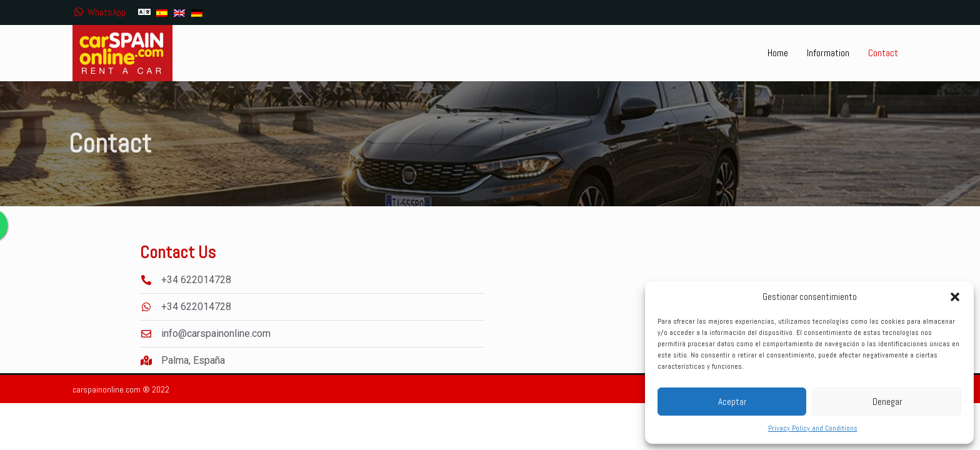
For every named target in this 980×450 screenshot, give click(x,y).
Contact (883, 53)
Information (828, 53)
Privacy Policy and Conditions (813, 428)
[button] (955, 297)
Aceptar (732, 402)
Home (778, 53)
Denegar (887, 402)
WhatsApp (99, 12)
